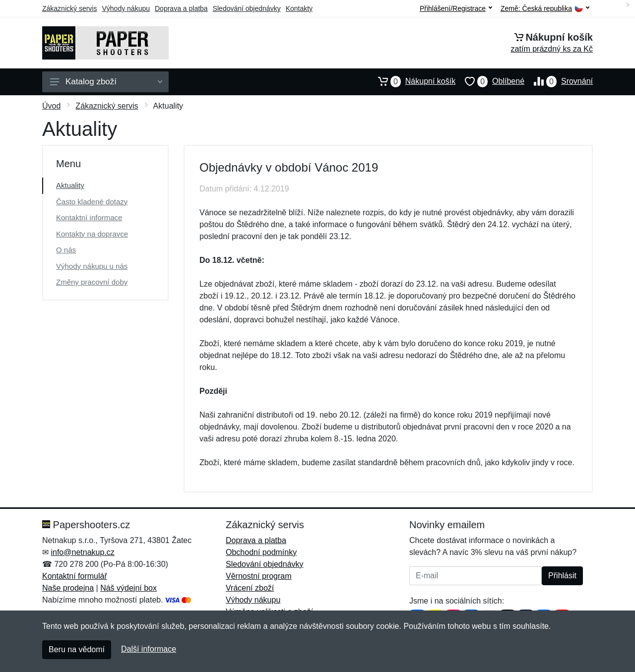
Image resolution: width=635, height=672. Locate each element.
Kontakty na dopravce (92, 234)
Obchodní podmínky (261, 552)
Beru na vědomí (77, 649)
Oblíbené (490, 81)
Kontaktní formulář (75, 576)
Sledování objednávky (247, 8)
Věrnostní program (259, 576)
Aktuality (70, 185)
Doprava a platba (181, 8)
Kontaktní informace (89, 217)
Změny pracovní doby (92, 282)
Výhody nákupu (126, 8)
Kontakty (299, 8)
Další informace (149, 649)
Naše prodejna (68, 588)
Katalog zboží (106, 82)
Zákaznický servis (69, 8)
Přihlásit (562, 576)
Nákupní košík (412, 81)
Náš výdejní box (128, 588)
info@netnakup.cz (82, 552)
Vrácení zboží (250, 588)
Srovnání (559, 81)
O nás (66, 250)
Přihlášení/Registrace (456, 8)
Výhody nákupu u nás (92, 266)
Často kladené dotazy (92, 202)
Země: (545, 9)
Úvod (51, 106)
